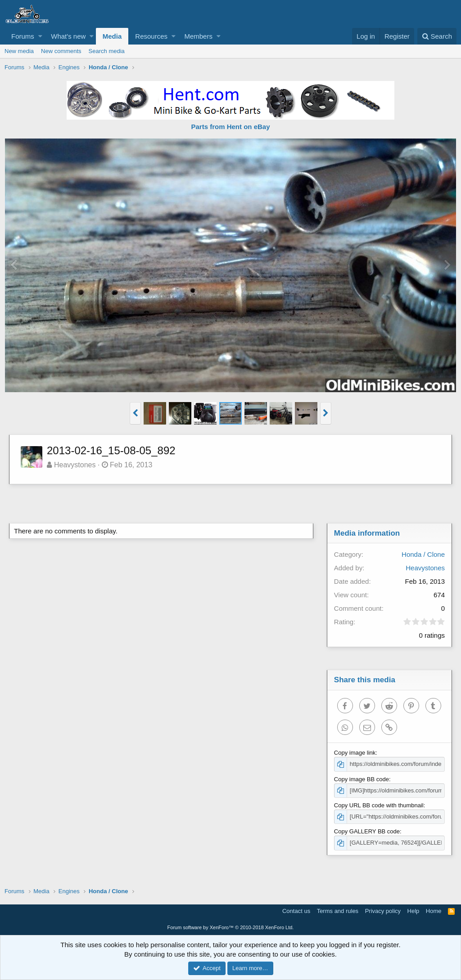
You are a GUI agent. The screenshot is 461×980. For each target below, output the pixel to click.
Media (112, 36)
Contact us (296, 911)
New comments (61, 51)
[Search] (437, 36)
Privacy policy (383, 911)
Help (414, 911)
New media (19, 51)
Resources (151, 36)
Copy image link (355, 753)
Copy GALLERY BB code (367, 831)
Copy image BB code (362, 779)
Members (198, 36)
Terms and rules (338, 911)
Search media (107, 51)
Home (434, 911)
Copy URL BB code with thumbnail (379, 805)
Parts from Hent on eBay (230, 127)
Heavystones (75, 465)
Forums (23, 36)
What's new (68, 36)
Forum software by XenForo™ (231, 927)
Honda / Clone (423, 554)
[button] (40, 36)
